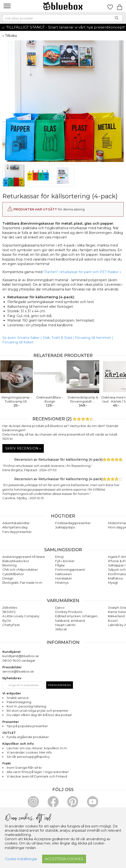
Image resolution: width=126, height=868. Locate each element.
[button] (7, 6)
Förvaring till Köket (18, 342)
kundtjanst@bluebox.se (21, 656)
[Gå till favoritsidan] (110, 6)
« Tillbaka (10, 36)
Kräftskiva (115, 578)
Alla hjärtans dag (15, 527)
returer (37, 748)
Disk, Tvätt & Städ (57, 338)
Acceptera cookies (64, 859)
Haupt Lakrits (65, 625)
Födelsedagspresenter (73, 523)
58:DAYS (9, 612)
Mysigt (113, 583)
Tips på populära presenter (27, 726)
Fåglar (60, 565)
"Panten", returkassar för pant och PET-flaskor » (82, 272)
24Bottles (10, 607)
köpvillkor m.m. (56, 748)
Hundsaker (64, 578)
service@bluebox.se (18, 671)
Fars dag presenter (17, 532)
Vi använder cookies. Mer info (29, 752)
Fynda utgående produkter (28, 737)
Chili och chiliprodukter (20, 569)
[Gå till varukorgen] (120, 6)
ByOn (7, 621)
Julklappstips (65, 527)
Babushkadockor (16, 561)
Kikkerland (116, 616)
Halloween (63, 574)
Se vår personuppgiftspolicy (28, 757)
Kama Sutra (117, 612)
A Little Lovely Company (21, 616)
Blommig (9, 565)
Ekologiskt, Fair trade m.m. (23, 583)
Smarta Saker (28, 338)
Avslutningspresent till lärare (24, 557)
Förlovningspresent (70, 569)
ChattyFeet (11, 625)
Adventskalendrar (16, 523)
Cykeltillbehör (13, 574)
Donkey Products (69, 612)
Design (8, 578)
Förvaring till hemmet (93, 338)
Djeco (60, 607)
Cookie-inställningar (21, 859)
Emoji (59, 557)
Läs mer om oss (18, 748)
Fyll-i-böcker (65, 561)
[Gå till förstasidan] (63, 6)
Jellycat (61, 629)
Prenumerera (59, 685)
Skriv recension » (23, 448)
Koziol (113, 621)
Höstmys (62, 583)
